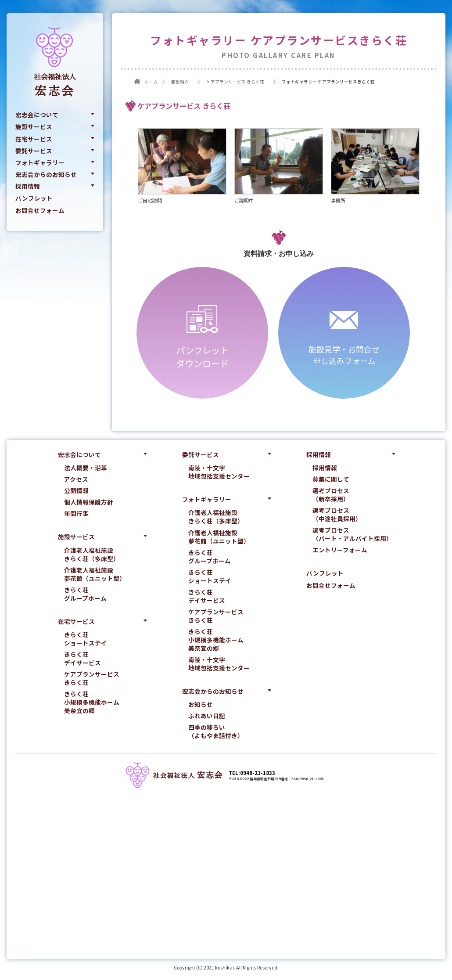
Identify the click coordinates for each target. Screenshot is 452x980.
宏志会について (37, 115)
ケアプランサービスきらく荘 (92, 679)
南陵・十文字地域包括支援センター (219, 472)
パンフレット (34, 198)
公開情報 (76, 491)
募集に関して (331, 480)
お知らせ (201, 705)
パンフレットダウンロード (202, 357)
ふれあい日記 (207, 716)
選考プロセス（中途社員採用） (337, 515)
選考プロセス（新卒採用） (331, 495)
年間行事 (76, 514)
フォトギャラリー (40, 163)
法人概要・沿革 (86, 468)
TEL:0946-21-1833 (252, 773)
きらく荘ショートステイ (86, 639)
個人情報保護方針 (89, 503)
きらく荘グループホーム (85, 594)
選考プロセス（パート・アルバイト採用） (352, 535)
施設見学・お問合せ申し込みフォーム (344, 355)
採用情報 (28, 187)
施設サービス (34, 127)
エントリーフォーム (340, 550)
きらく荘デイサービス (83, 659)
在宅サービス (34, 139)
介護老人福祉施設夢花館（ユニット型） (95, 574)
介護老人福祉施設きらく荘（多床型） (92, 555)
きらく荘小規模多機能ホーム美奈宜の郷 (92, 703)
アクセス (76, 480)
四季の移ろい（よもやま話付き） (216, 732)
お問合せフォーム (40, 211)
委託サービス (34, 151)
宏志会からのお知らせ (46, 175)
